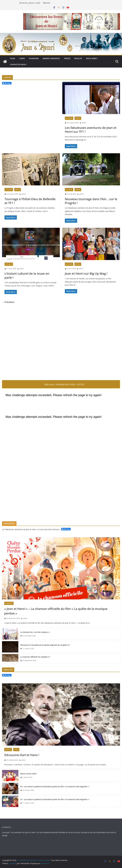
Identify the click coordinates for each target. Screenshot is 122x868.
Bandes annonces (51, 58)
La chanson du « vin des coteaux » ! (35, 632)
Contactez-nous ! (18, 64)
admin (84, 123)
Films (13, 58)
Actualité (69, 118)
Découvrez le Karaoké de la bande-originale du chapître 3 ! (45, 645)
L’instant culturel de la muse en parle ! (27, 275)
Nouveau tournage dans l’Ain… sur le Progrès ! (91, 201)
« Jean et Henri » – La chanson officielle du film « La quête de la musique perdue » (56, 611)
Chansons (34, 58)
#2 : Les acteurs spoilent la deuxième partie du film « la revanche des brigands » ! (55, 787)
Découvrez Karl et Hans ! (22, 755)
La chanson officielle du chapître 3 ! (35, 657)
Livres (22, 58)
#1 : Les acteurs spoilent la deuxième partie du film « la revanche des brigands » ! (55, 799)
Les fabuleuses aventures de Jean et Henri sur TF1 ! (91, 130)
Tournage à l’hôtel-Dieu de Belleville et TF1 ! (30, 201)
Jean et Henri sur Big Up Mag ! (86, 273)
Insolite (78, 58)
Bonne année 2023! (28, 774)
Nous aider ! (92, 58)
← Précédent (8, 302)
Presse (67, 58)
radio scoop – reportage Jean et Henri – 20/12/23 (64, 384)
